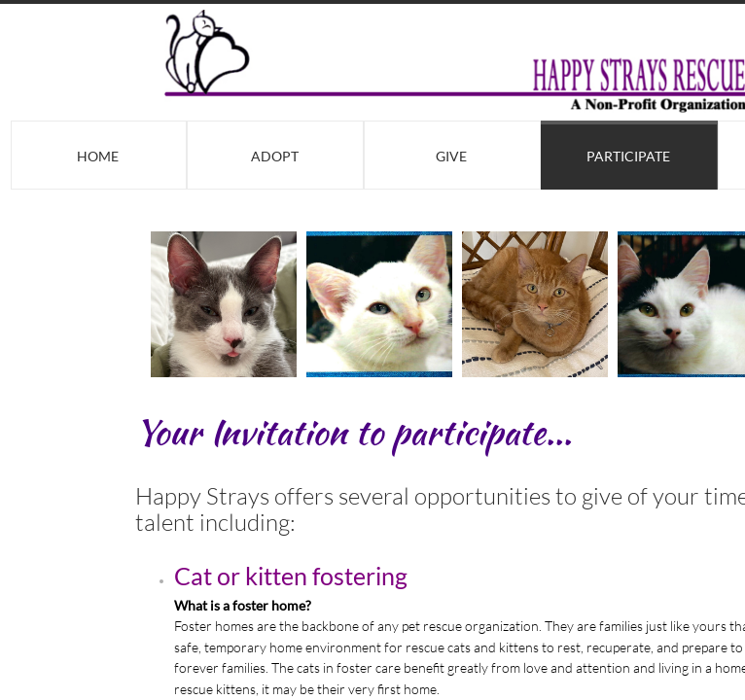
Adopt (275, 156)
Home (98, 156)
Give (451, 156)
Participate (628, 156)
